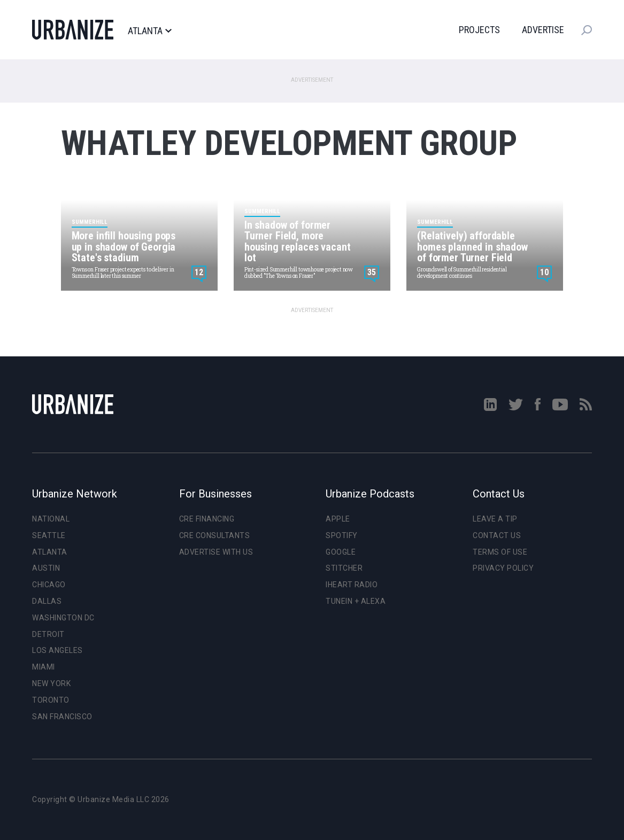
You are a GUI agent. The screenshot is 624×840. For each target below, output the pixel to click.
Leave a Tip (495, 519)
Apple (338, 519)
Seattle (49, 535)
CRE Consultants (215, 535)
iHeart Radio (352, 585)
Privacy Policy (503, 568)
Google (341, 552)
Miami (44, 667)
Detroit (48, 634)
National (51, 519)
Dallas (47, 601)
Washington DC (63, 618)
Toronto (51, 700)
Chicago (49, 585)
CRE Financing (207, 519)
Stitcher (344, 568)
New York (51, 683)
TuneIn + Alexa (356, 601)
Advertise (543, 30)
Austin (46, 568)
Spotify (342, 535)
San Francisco (62, 717)
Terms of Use (500, 552)
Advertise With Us (216, 552)
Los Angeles (57, 650)
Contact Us (497, 535)
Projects (479, 30)
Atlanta (149, 31)
